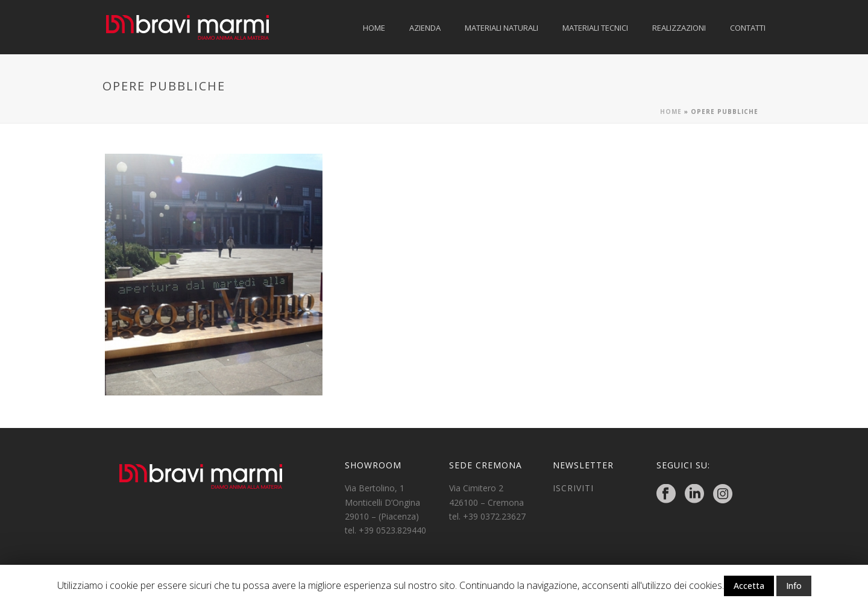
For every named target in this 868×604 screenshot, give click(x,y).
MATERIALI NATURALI (502, 28)
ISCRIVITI (573, 488)
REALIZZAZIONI (679, 28)
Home (671, 112)
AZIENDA (425, 28)
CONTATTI (748, 28)
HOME (374, 28)
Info (794, 586)
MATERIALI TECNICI (595, 28)
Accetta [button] (749, 586)
